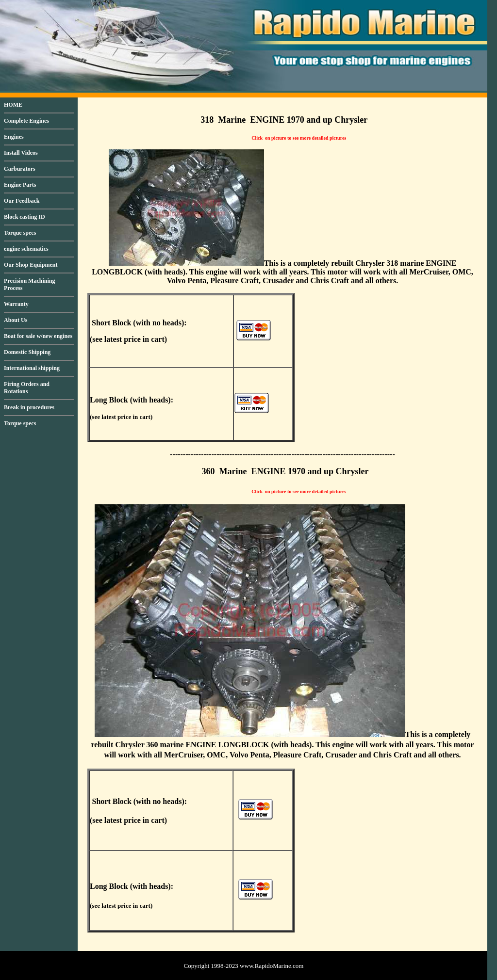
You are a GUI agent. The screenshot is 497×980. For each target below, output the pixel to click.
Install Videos (21, 153)
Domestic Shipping (27, 352)
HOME (13, 105)
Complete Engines (26, 121)
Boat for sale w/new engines (38, 336)
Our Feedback (22, 201)
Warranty (16, 304)
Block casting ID (25, 217)
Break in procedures (29, 407)
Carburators (20, 169)
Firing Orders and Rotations (27, 388)
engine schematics (26, 249)
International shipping (32, 368)
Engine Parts (20, 185)
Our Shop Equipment (31, 265)
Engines (14, 137)
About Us (16, 320)
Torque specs (20, 233)
